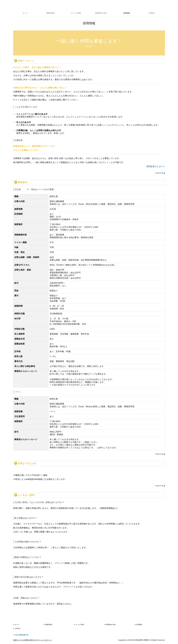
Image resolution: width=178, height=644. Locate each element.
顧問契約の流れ (101, 13)
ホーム (25, 13)
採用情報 (127, 13)
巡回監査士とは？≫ (156, 166)
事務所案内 (51, 13)
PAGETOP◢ (160, 173)
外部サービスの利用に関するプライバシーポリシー (33, 640)
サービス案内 (76, 13)
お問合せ (152, 13)
